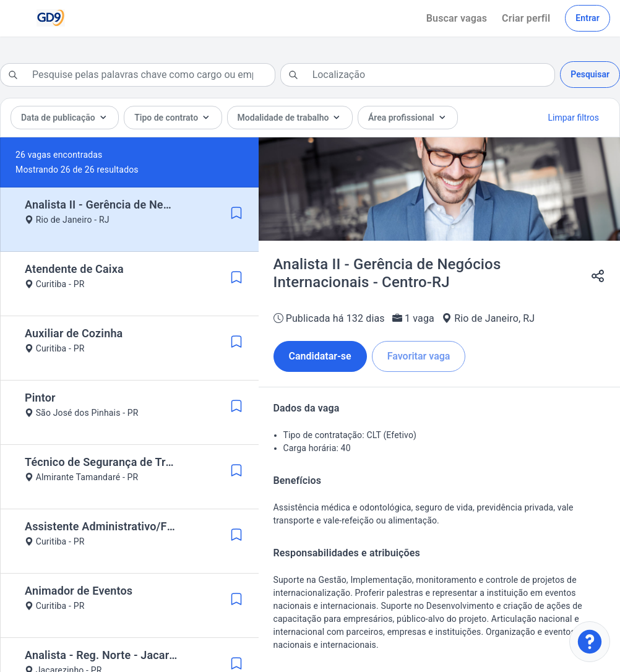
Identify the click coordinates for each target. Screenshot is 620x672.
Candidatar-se (320, 356)
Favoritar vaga (419, 356)
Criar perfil (526, 18)
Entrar (588, 18)
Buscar (457, 18)
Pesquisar (590, 74)
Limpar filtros (574, 118)
